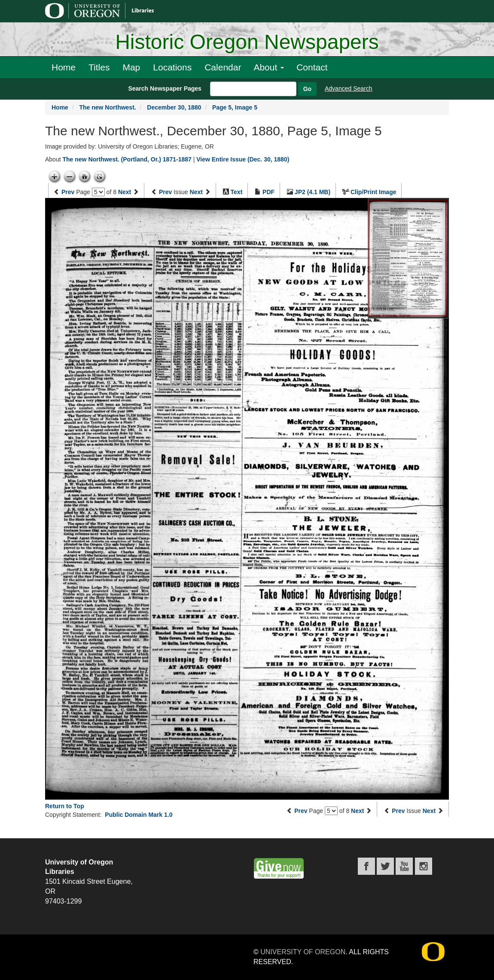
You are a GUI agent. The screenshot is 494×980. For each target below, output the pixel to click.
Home (64, 67)
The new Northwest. (107, 107)
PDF (268, 192)
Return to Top (65, 806)
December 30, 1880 (174, 107)
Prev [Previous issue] (165, 192)
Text (237, 192)
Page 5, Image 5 (235, 107)
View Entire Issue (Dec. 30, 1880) (243, 159)
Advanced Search (349, 88)
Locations (172, 67)
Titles (99, 67)
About (269, 67)
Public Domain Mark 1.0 (139, 815)
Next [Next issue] (196, 192)
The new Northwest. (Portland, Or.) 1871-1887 (127, 159)
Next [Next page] (125, 192)
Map (131, 67)
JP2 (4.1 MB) (313, 192)
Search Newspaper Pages (165, 88)
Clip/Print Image (374, 192)
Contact (312, 67)
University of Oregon (303, 952)
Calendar (223, 67)
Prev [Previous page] (68, 192)
